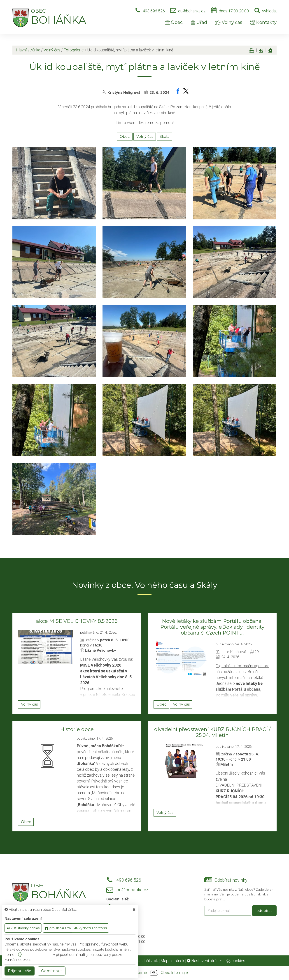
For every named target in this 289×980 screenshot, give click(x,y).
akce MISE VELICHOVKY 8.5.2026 (77, 621)
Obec (174, 22)
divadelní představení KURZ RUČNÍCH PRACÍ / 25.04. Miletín (212, 732)
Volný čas (229, 22)
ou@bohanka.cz (192, 11)
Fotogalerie (74, 50)
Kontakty (263, 22)
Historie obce (77, 729)
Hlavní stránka (28, 50)
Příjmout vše (20, 971)
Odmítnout (52, 971)
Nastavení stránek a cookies (216, 961)
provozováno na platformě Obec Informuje (144, 973)
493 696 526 (154, 11)
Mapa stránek (172, 961)
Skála (164, 137)
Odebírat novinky (231, 880)
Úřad (199, 22)
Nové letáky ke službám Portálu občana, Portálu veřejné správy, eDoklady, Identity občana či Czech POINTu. (212, 627)
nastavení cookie (35, 955)
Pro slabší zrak (145, 961)
